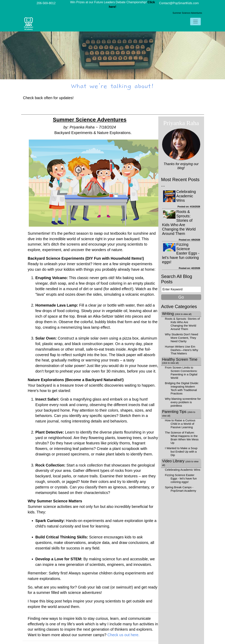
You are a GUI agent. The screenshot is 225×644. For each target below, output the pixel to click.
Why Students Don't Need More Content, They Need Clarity (182, 338)
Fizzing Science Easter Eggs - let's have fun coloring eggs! (181, 253)
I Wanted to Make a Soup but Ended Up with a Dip (181, 452)
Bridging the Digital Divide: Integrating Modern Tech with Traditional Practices (182, 388)
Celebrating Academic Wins (186, 196)
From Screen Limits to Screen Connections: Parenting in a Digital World (181, 373)
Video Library (180, 463)
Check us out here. (123, 635)
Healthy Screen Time (180, 361)
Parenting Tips (179, 413)
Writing (177, 314)
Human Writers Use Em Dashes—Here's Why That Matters (182, 350)
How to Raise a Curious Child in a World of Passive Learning (180, 424)
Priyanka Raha (181, 123)
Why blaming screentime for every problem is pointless (183, 402)
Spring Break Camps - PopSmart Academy (181, 489)
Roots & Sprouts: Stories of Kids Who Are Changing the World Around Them (179, 223)
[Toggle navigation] (195, 22)
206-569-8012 (46, 3)
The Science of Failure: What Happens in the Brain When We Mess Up (182, 438)
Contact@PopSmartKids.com (179, 3)
